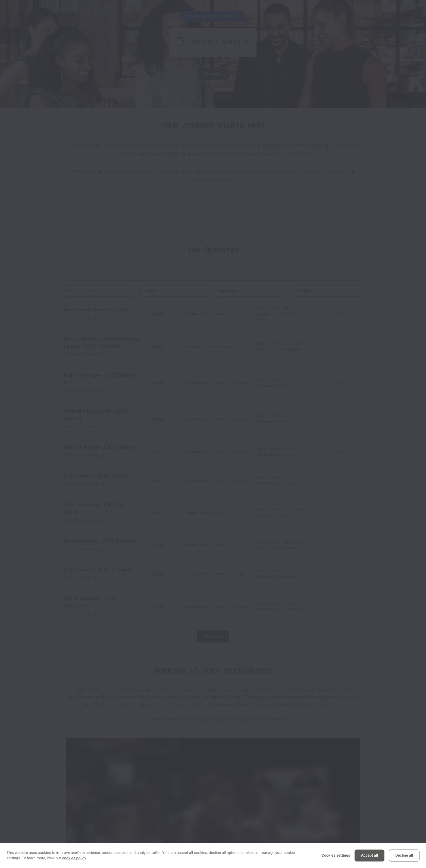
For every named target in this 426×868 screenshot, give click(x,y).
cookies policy (74, 858)
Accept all (369, 856)
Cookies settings (336, 856)
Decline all (404, 856)
